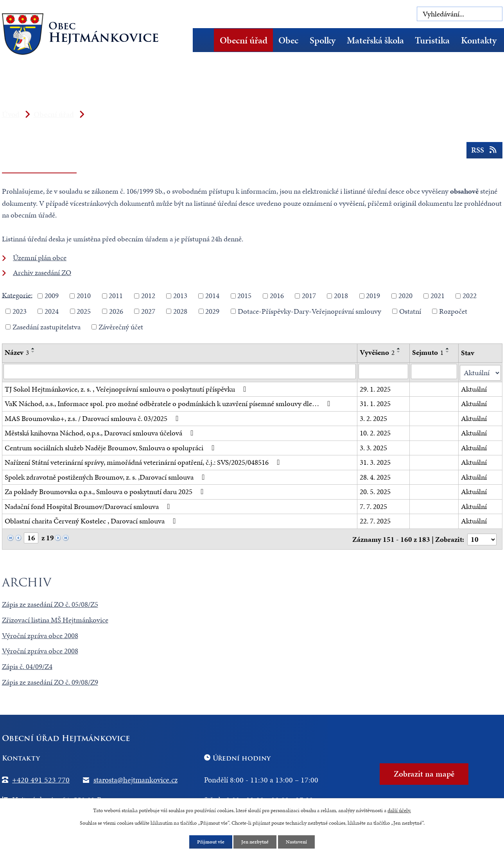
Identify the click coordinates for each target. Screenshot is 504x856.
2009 (52, 296)
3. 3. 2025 (374, 447)
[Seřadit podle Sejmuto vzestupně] (448, 349)
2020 (405, 296)
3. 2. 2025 (374, 417)
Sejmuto (428, 352)
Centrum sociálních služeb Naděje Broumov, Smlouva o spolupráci (111, 447)
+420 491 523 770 (41, 778)
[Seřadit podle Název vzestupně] (33, 349)
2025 (84, 311)
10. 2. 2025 (376, 432)
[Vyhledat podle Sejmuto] (434, 372)
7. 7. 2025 (374, 505)
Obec (288, 40)
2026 (116, 311)
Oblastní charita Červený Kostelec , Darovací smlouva (92, 520)
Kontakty (479, 40)
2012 (148, 296)
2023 (20, 311)
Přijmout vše (209, 842)
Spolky (323, 40)
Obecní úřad (244, 40)
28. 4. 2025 (376, 476)
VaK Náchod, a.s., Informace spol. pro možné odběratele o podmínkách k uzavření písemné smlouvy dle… (169, 403)
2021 (438, 296)
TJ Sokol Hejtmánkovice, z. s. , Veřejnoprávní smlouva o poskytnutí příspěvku (127, 388)
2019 (373, 296)
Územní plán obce (40, 258)
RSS (483, 152)
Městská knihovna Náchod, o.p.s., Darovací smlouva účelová (101, 432)
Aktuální (474, 388)
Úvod (206, 40)
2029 (212, 311)
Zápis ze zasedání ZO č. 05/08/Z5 (50, 602)
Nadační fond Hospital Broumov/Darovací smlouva (89, 505)
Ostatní (410, 311)
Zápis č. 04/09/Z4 (27, 665)
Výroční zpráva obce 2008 (40, 634)
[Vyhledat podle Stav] (480, 372)
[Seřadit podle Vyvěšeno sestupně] (399, 352)
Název (17, 352)
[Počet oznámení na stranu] (482, 538)
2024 (52, 311)
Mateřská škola (375, 40)
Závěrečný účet (121, 326)
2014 (212, 296)
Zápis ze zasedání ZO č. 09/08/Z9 (50, 681)
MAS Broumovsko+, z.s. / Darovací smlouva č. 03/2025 (93, 417)
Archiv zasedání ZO (42, 272)
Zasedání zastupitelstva (47, 326)
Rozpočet (453, 311)
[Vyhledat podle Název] (180, 372)
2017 (309, 296)
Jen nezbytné (255, 842)
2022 (470, 296)
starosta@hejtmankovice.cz (135, 778)
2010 (84, 296)
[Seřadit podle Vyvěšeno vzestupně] (399, 349)
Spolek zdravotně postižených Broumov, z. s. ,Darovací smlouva (106, 476)
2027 (148, 311)
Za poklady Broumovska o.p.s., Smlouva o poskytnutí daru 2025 (106, 491)
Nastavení (299, 842)
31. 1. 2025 (376, 403)
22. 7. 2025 (376, 520)
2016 (277, 296)
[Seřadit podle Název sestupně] (33, 352)
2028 (180, 311)
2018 (341, 296)
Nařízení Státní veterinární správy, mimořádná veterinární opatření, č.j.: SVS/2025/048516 (144, 461)
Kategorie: (17, 295)
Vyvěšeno (378, 352)
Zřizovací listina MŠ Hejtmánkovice (55, 618)
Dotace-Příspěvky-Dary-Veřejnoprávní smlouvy (309, 311)
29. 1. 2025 (376, 388)
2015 (244, 296)
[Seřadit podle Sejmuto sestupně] (448, 352)
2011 (116, 296)
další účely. (399, 810)
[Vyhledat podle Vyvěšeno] (384, 372)
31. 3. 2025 (376, 461)
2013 (180, 296)
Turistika (432, 40)
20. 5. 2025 (376, 491)
